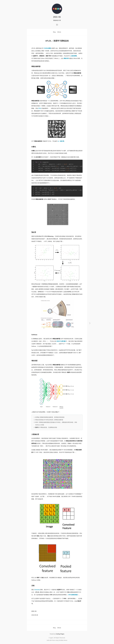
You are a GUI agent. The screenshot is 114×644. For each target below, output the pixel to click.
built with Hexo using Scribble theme (57, 640)
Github (59, 32)
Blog (54, 32)
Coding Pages (60, 634)
